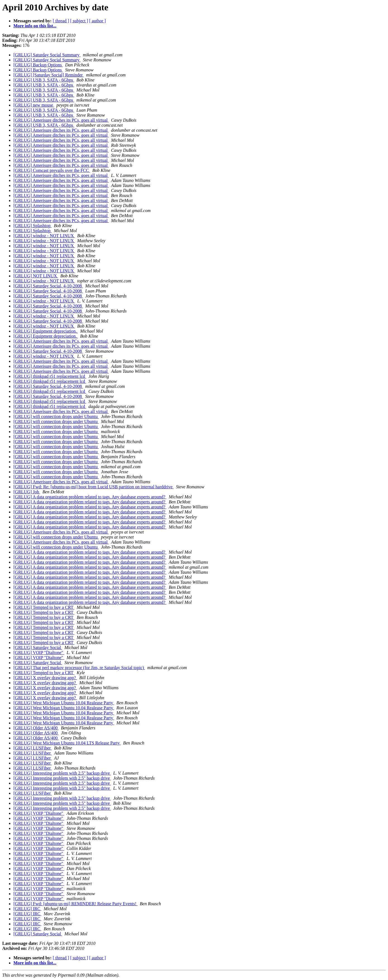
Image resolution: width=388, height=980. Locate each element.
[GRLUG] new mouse (34, 105)
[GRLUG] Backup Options (38, 65)
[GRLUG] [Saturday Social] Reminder (49, 75)
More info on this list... (35, 26)
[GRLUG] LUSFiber (33, 748)
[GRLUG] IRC (27, 909)
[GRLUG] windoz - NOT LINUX (44, 236)
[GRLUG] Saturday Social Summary (47, 55)
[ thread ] (61, 21)
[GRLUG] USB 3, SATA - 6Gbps (44, 80)
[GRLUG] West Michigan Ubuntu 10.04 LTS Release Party (67, 743)
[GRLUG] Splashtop (33, 226)
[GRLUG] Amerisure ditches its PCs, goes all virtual (61, 120)
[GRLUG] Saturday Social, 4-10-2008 (48, 286)
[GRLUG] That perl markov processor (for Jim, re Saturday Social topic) (79, 668)
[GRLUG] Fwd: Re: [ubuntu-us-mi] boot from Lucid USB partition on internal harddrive (94, 487)
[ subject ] (79, 21)
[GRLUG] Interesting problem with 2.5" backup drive (62, 773)
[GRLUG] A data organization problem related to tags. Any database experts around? (90, 497)
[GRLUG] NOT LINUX (36, 276)
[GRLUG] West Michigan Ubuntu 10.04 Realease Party (64, 703)
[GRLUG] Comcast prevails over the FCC (52, 170)
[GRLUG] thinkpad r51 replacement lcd (50, 376)
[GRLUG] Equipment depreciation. (46, 331)
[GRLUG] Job (27, 492)
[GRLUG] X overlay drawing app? (45, 678)
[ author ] (98, 21)
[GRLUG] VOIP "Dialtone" (39, 653)
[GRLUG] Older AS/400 (36, 728)
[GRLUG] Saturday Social (38, 648)
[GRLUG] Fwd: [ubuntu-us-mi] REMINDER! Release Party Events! (76, 904)
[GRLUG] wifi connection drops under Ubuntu (56, 416)
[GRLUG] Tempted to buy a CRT (44, 607)
